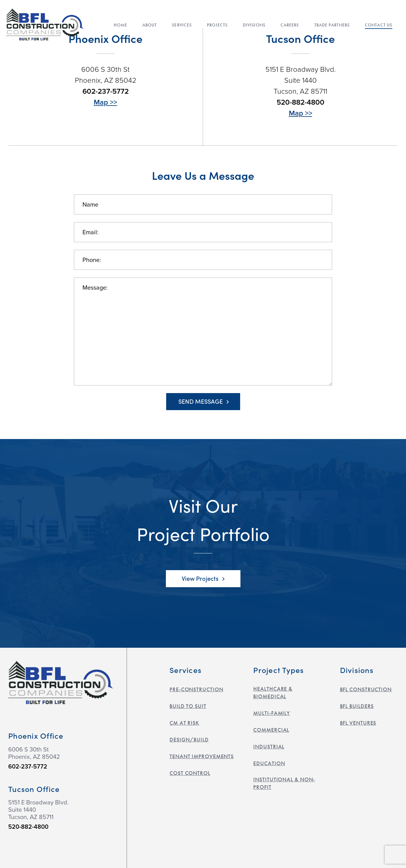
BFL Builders (357, 706)
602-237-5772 (106, 91)
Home (120, 26)
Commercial (271, 730)
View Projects (203, 578)
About (150, 26)
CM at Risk (184, 723)
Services (182, 26)
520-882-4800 (301, 102)
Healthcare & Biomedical (273, 692)
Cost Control (190, 773)
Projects (217, 26)
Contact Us (379, 26)
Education (269, 763)
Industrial (269, 746)
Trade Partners (332, 26)
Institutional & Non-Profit (284, 783)
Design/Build (189, 739)
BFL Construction (366, 689)
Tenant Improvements (202, 756)
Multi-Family (272, 713)
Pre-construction (196, 689)
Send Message (204, 401)
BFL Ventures (358, 723)
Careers (290, 26)
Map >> (105, 102)
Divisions (254, 26)
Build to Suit (188, 706)
